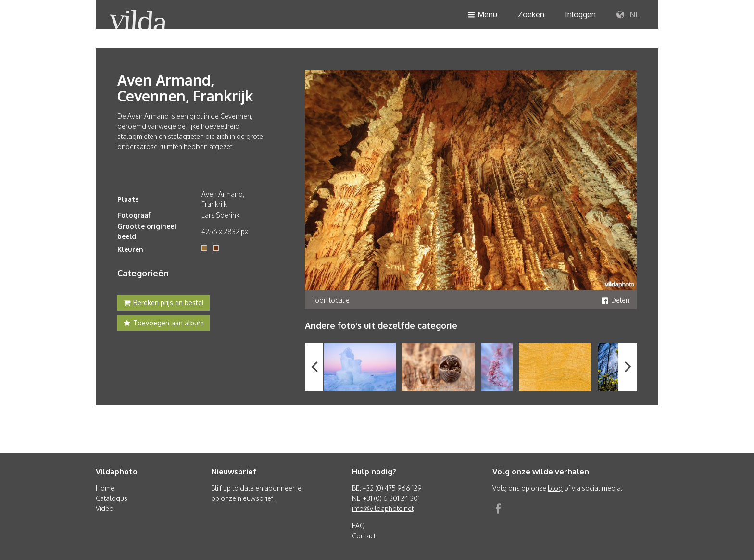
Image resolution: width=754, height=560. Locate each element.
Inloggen (580, 14)
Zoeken (531, 14)
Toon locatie (331, 300)
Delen (615, 300)
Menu (482, 15)
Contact (364, 536)
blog (555, 488)
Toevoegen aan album (163, 324)
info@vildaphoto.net (383, 508)
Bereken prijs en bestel (163, 304)
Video (105, 508)
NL (628, 15)
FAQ (358, 526)
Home (105, 488)
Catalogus (112, 498)
